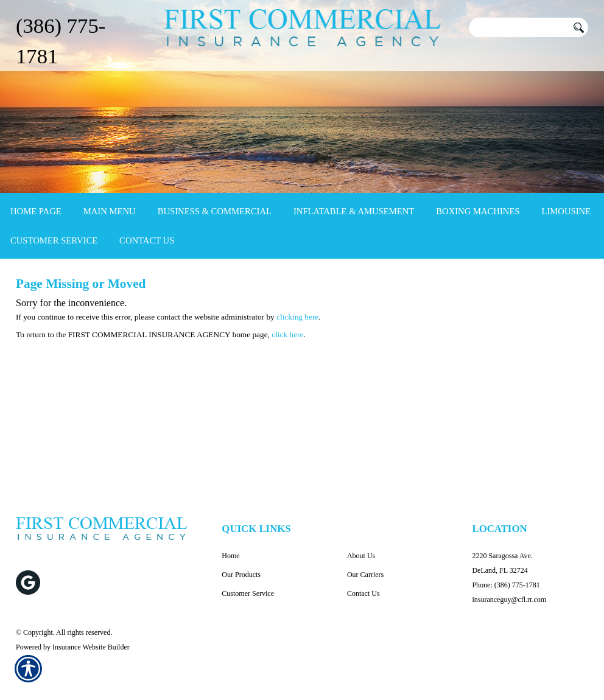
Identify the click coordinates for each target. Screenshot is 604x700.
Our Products (241, 575)
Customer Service (248, 593)
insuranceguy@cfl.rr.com (509, 600)
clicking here (297, 317)
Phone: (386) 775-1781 (506, 585)
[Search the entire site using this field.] (518, 27)
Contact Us (363, 593)
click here (287, 334)
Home (230, 556)
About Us (361, 556)
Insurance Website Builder (91, 647)
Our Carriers (365, 575)
